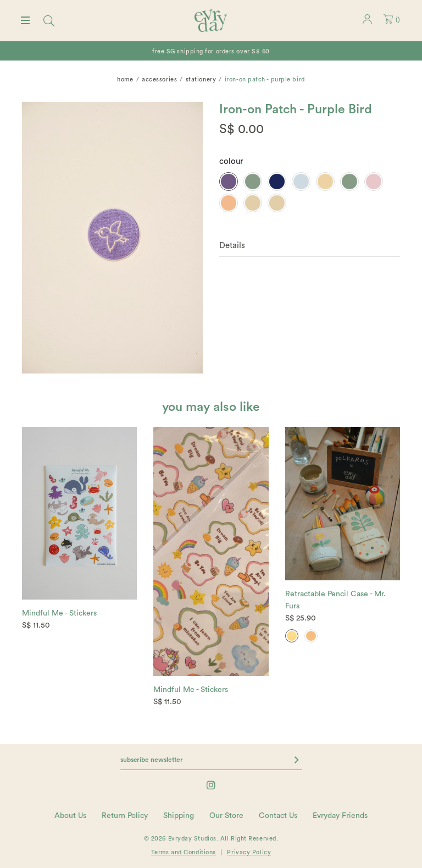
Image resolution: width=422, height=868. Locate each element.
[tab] (310, 246)
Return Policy (125, 816)
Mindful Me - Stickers (59, 613)
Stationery (201, 79)
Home (125, 79)
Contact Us (278, 816)
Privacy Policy (249, 852)
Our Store (226, 816)
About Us (70, 816)
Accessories (159, 79)
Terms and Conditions (184, 852)
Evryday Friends (340, 816)
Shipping (179, 816)
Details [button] (232, 246)
